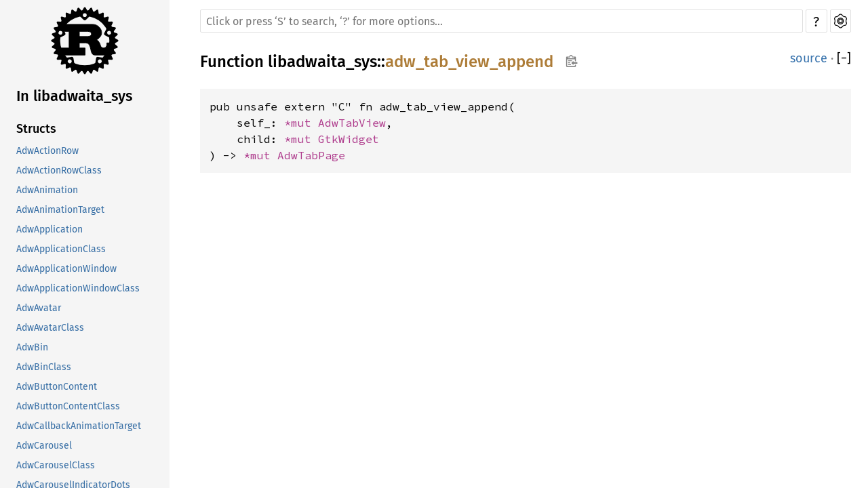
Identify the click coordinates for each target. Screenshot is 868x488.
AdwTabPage (311, 155)
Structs (36, 129)
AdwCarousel (44, 446)
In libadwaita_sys (74, 96)
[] (844, 58)
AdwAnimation (47, 190)
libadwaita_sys (322, 62)
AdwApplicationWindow (66, 269)
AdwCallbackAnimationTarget (79, 426)
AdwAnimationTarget (60, 210)
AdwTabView (352, 123)
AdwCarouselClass (56, 465)
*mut (301, 123)
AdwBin (32, 347)
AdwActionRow (47, 151)
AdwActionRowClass (59, 170)
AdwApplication (50, 229)
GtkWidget (349, 139)
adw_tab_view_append (469, 62)
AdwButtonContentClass (68, 406)
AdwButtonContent (57, 387)
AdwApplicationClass (61, 249)
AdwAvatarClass (50, 328)
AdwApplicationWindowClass (78, 288)
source (809, 58)
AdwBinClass (44, 367)
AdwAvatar (39, 308)
